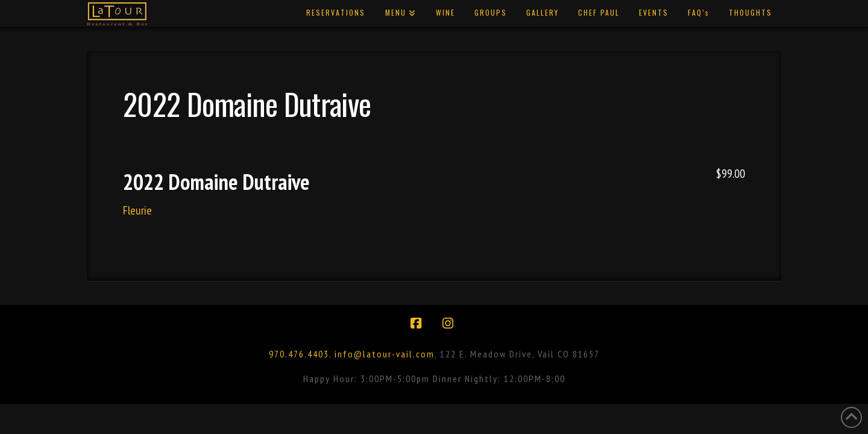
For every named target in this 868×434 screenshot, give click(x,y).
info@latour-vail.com (385, 354)
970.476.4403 (299, 354)
